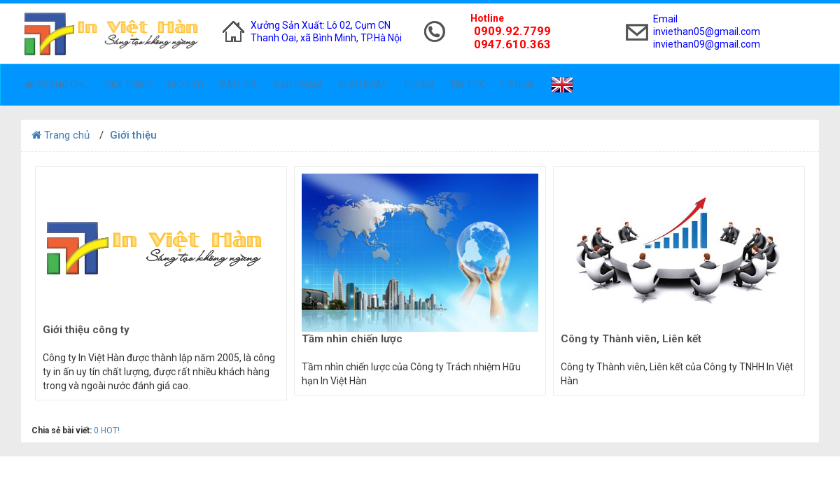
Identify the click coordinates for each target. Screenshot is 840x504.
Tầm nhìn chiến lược (352, 339)
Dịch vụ (185, 85)
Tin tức (468, 85)
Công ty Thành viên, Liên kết (631, 339)
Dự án (419, 85)
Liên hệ (518, 85)
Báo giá (239, 85)
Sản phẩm (298, 85)
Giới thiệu (128, 85)
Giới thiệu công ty (86, 330)
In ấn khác (363, 85)
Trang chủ (57, 85)
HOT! (110, 430)
